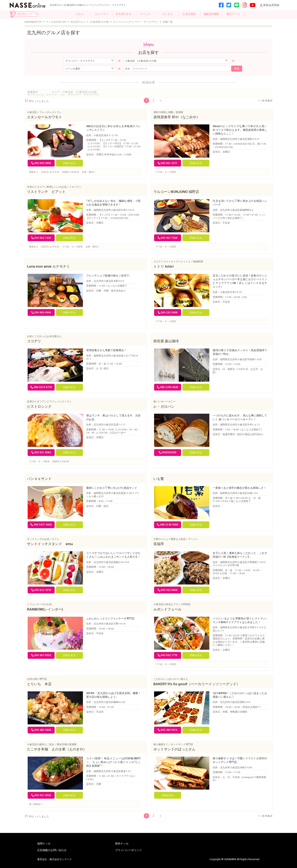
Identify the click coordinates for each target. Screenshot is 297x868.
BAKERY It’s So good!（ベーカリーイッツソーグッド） (197, 684)
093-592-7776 (168, 655)
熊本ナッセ (122, 844)
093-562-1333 (41, 238)
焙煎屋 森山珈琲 (166, 341)
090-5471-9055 (41, 525)
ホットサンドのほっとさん (174, 749)
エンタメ (167, 14)
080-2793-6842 (168, 387)
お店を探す (189, 14)
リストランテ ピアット (46, 192)
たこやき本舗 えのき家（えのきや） (57, 749)
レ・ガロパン (164, 406)
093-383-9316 (168, 730)
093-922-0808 (168, 590)
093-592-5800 (41, 163)
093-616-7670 (41, 590)
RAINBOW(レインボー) (45, 609)
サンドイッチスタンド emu (50, 544)
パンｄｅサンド (39, 479)
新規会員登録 (270, 5)
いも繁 (159, 479)
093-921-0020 (41, 795)
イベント (146, 14)
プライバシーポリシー (128, 850)
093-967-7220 (168, 238)
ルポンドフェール (167, 609)
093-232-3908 (168, 313)
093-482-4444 (41, 730)
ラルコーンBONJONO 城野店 (176, 192)
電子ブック (233, 14)
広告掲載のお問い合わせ (52, 850)
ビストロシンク (39, 406)
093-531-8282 (41, 452)
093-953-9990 (41, 313)
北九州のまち (124, 14)
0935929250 (168, 452)
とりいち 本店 (39, 684)
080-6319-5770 (41, 387)
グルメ (80, 14)
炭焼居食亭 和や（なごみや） (177, 117)
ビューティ (102, 14)
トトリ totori (164, 266)
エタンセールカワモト (45, 117)
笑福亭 (159, 544)
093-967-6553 (41, 655)
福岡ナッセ (44, 844)
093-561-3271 (168, 163)
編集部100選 (211, 14)
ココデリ (34, 341)
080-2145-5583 (168, 525)
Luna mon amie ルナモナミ (48, 266)
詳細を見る (69, 163)
